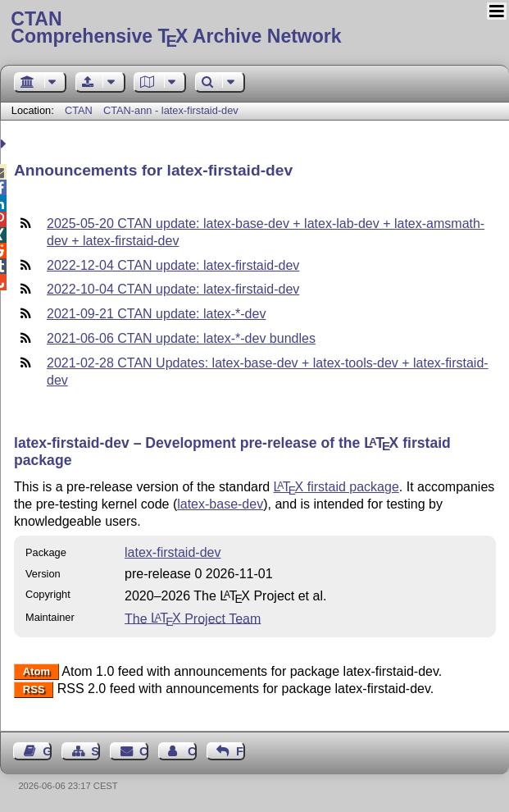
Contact (144, 751)
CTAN (79, 110)
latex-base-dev (220, 504)
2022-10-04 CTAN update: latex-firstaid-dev (173, 289)
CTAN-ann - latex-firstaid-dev (171, 110)
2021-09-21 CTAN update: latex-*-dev (156, 314)
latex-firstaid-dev (173, 552)
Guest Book (47, 751)
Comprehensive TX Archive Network (254, 29)
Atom (36, 672)
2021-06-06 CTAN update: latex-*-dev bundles (181, 338)
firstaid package (336, 487)
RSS (34, 689)
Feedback (241, 751)
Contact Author (192, 751)
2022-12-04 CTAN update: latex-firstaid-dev (173, 265)
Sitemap (95, 751)
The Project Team (193, 618)
